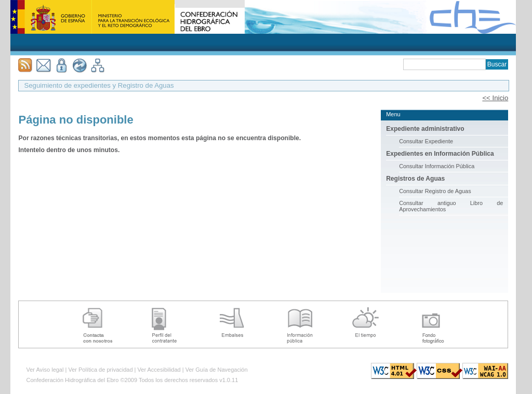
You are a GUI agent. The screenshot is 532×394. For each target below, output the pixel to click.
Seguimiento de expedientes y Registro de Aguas (99, 85)
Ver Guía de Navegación (217, 370)
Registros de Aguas (415, 179)
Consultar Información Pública (437, 166)
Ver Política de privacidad (100, 370)
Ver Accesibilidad (159, 370)
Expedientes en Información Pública (440, 154)
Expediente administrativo (425, 129)
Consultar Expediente (426, 141)
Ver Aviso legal (45, 370)
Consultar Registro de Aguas (435, 191)
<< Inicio (495, 98)
